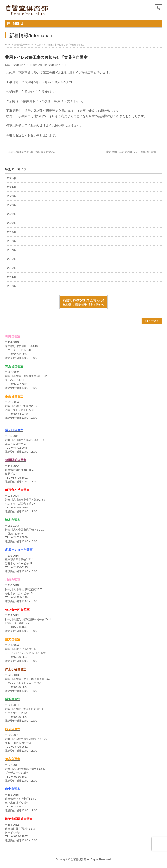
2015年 (11, 268)
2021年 (11, 214)
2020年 (11, 223)
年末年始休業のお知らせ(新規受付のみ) (30, 152)
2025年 (11, 178)
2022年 (11, 205)
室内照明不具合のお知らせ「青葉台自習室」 (134, 152)
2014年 (11, 277)
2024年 (11, 187)
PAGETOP (152, 321)
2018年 (11, 241)
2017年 (11, 250)
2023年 (11, 196)
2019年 (11, 232)
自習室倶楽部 (78, 859)
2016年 (11, 259)
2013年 (11, 286)
